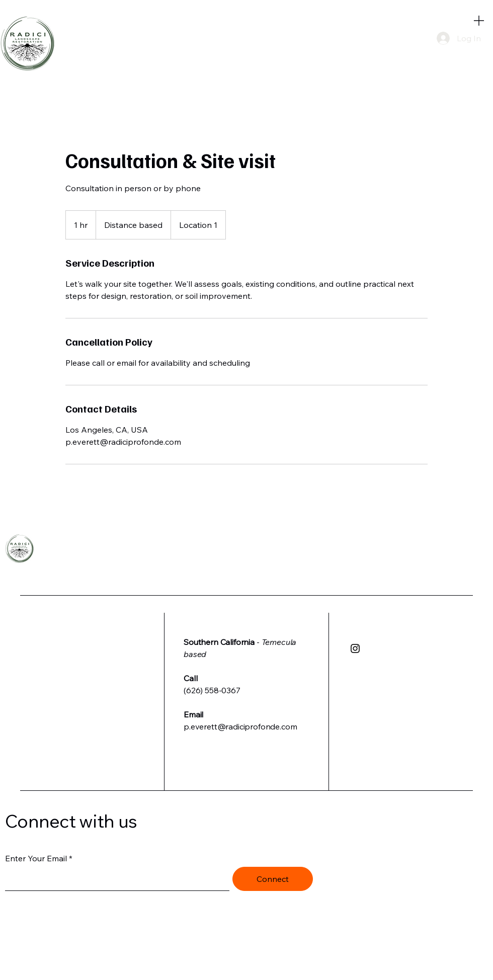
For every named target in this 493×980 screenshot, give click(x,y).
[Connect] (273, 879)
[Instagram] (355, 648)
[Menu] (479, 20)
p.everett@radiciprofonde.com (240, 726)
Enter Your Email (36, 858)
